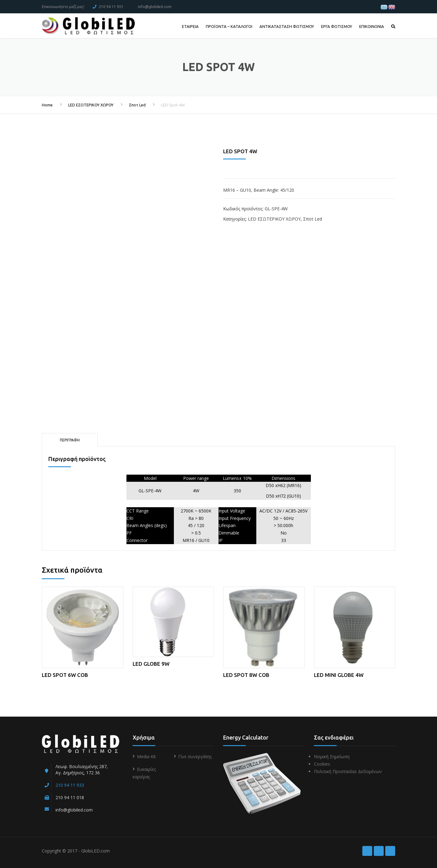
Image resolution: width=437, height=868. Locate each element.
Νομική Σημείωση (332, 756)
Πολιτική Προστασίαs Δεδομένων (348, 771)
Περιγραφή (70, 440)
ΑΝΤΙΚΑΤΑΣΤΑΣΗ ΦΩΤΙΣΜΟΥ (287, 26)
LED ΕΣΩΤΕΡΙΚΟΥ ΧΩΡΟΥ (91, 105)
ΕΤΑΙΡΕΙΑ (190, 26)
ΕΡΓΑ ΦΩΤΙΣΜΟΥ (337, 26)
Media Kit (146, 756)
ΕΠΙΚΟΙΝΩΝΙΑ (372, 26)
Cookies (322, 764)
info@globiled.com (155, 7)
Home (47, 105)
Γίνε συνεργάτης (195, 756)
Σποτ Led (137, 105)
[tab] (70, 440)
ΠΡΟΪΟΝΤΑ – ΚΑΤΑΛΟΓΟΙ (229, 26)
